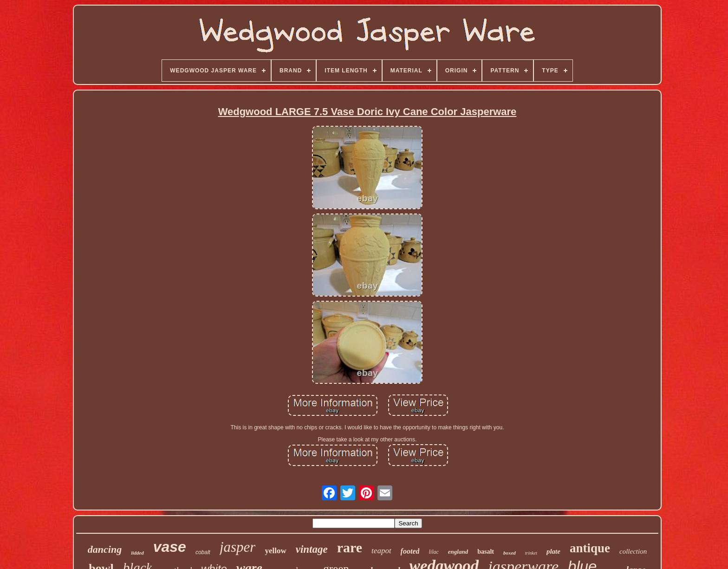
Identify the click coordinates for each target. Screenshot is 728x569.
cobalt (203, 552)
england (458, 552)
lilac (433, 552)
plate (553, 551)
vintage (312, 549)
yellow (275, 551)
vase (170, 547)
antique (590, 548)
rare (350, 547)
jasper (238, 547)
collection (633, 551)
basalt (486, 552)
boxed (510, 553)
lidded (137, 553)
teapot (381, 551)
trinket (531, 553)
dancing (105, 549)
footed (410, 551)
